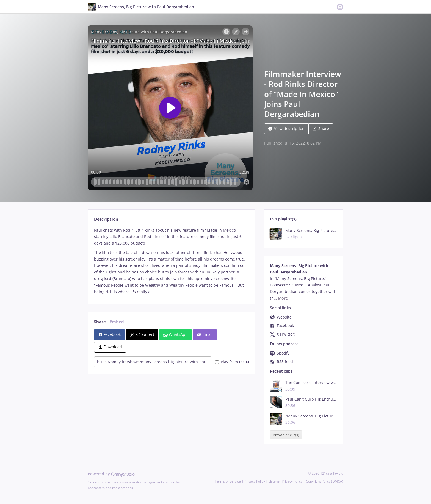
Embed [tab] (117, 322)
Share (321, 128)
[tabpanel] (171, 261)
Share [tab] (100, 322)
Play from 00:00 (232, 362)
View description (286, 128)
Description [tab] (106, 219)
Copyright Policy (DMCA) (325, 481)
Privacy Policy (255, 481)
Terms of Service (228, 481)
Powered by (111, 474)
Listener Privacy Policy (285, 481)
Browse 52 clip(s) (286, 435)
